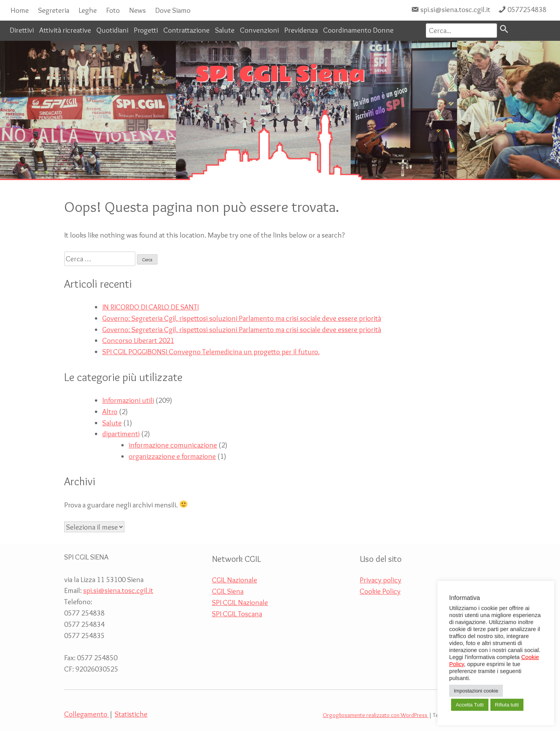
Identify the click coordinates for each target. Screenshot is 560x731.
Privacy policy (381, 580)
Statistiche (131, 714)
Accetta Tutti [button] (470, 705)
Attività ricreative (65, 30)
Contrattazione (186, 30)
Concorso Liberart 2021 (138, 340)
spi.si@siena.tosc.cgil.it (455, 9)
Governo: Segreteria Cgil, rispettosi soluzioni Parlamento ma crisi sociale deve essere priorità (242, 318)
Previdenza (301, 30)
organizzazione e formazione (172, 456)
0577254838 (527, 9)
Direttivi (22, 30)
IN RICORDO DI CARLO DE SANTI (150, 307)
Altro (110, 411)
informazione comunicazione (173, 445)
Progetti (146, 30)
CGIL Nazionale (234, 580)
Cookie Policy (380, 591)
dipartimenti (121, 434)
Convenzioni (259, 30)
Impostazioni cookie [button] (476, 691)
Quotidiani (112, 30)
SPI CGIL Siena (280, 75)
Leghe (88, 10)
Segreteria (54, 10)
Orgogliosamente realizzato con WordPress (376, 715)
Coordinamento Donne (358, 30)
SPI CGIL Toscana (237, 614)
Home (20, 10)
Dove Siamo (173, 10)
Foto (113, 10)
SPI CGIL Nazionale (240, 602)
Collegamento (87, 714)
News (137, 10)
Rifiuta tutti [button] (507, 705)
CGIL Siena (228, 591)
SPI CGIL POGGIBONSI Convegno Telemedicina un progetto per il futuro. (211, 352)
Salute (225, 30)
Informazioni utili (128, 400)
